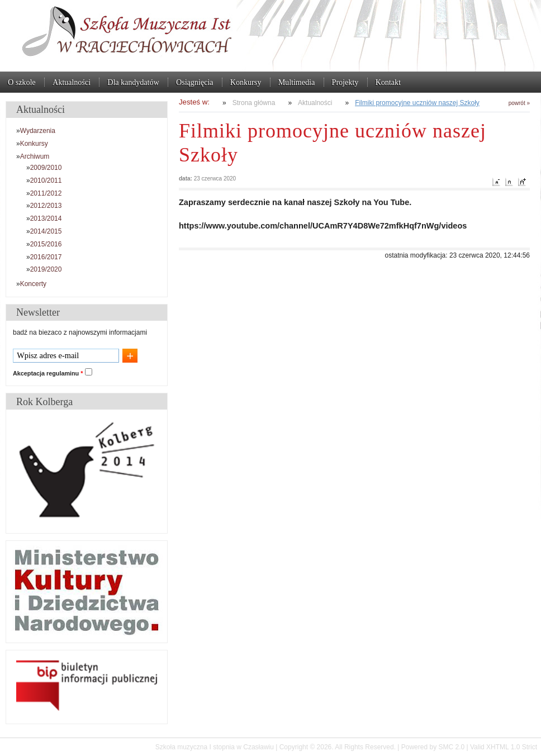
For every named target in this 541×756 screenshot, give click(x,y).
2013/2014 (46, 218)
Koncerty (33, 284)
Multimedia (296, 82)
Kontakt (388, 82)
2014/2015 (46, 231)
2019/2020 (46, 269)
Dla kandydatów (133, 82)
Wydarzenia (38, 131)
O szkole (22, 82)
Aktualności (72, 82)
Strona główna (254, 103)
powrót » (519, 103)
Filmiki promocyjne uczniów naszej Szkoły (417, 103)
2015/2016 (46, 244)
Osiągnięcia (194, 82)
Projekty (345, 82)
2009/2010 (46, 168)
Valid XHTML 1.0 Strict (504, 747)
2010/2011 (46, 180)
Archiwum (35, 156)
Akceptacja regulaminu (48, 373)
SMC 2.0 (451, 747)
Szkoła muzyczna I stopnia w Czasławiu (270, 36)
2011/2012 (46, 193)
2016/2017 (46, 257)
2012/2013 (46, 206)
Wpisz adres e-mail (48, 355)
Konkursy (246, 82)
